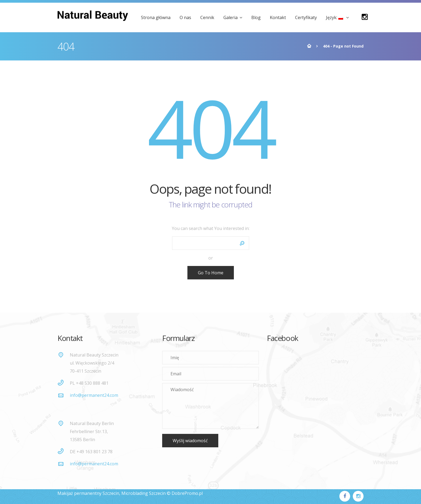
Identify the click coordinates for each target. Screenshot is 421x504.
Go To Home (211, 273)
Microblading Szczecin (144, 493)
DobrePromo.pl (187, 493)
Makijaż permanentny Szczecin (88, 493)
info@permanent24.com (94, 395)
